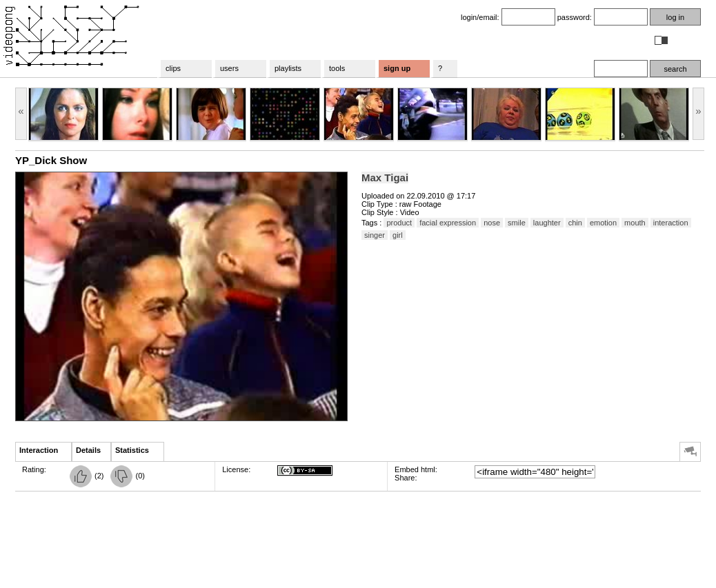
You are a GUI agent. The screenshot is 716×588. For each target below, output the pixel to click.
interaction (671, 223)
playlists (288, 68)
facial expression (448, 223)
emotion (603, 223)
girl (398, 235)
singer (375, 235)
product (399, 223)
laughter (547, 223)
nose (492, 223)
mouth (635, 223)
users (229, 68)
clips (173, 68)
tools (337, 68)
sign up (397, 68)
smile (517, 223)
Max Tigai (385, 178)
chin (575, 223)
